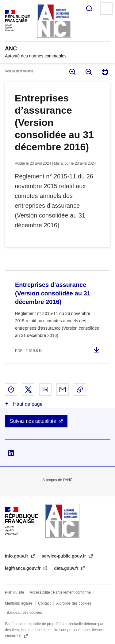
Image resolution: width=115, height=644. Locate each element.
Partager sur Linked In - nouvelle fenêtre (45, 390)
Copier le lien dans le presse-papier (80, 390)
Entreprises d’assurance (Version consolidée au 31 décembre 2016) (53, 293)
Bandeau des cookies (24, 613)
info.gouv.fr (17, 556)
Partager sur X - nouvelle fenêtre (28, 390)
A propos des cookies (74, 603)
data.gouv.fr (67, 568)
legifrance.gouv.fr (23, 568)
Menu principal (106, 9)
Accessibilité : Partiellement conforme (60, 592)
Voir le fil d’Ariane (19, 71)
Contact (44, 603)
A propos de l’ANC (57, 480)
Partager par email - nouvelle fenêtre (63, 390)
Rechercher (89, 9)
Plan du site (15, 592)
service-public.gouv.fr (64, 556)
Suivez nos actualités (33, 421)
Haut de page (27, 404)
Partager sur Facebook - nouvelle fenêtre (11, 390)
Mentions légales (19, 603)
